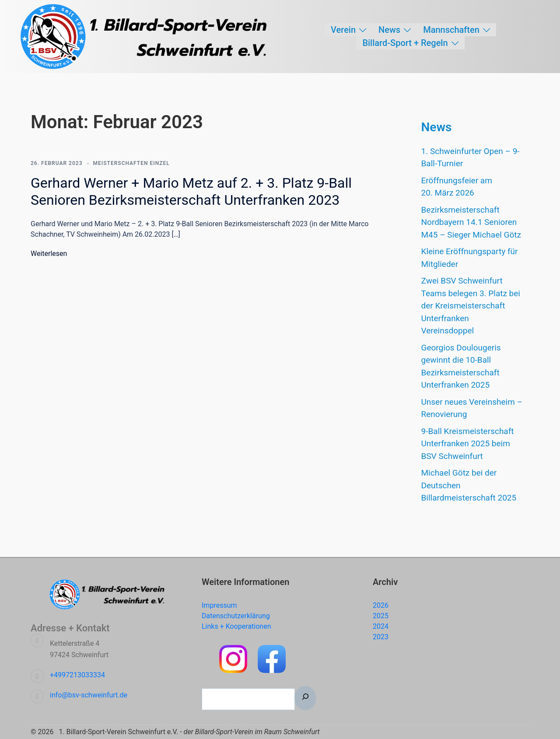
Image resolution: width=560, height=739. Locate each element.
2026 (381, 605)
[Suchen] (305, 698)
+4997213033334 (77, 675)
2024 (381, 626)
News (389, 30)
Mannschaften (451, 30)
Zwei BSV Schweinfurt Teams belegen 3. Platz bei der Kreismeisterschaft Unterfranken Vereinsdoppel (471, 306)
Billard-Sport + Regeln (405, 43)
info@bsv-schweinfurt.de (89, 695)
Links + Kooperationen (236, 626)
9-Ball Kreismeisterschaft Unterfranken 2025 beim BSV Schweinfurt (468, 444)
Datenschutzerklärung (236, 616)
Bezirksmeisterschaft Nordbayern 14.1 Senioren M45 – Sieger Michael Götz (471, 222)
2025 (381, 616)
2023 (381, 637)
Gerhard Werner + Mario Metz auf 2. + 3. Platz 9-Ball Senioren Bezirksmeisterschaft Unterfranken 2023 (191, 191)
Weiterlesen (49, 254)
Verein (343, 30)
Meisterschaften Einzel (131, 163)
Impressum (219, 605)
